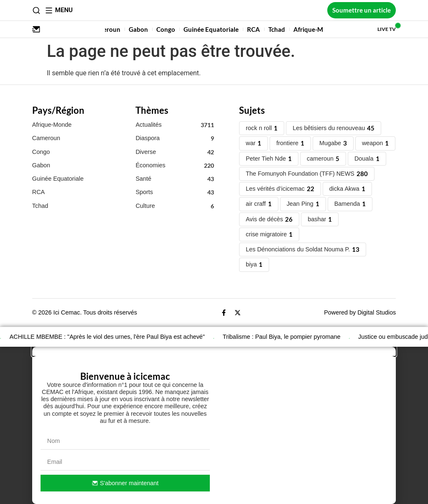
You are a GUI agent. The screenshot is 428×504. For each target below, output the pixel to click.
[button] (214, 351)
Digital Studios (377, 312)
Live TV (387, 29)
